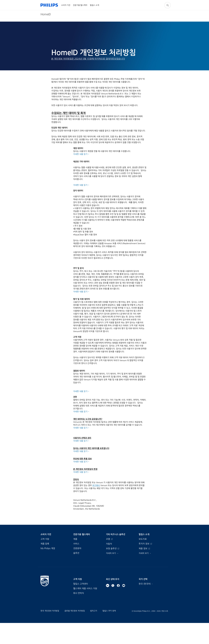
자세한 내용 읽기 (80, 154)
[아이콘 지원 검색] (168, 5)
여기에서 (96, 506)
